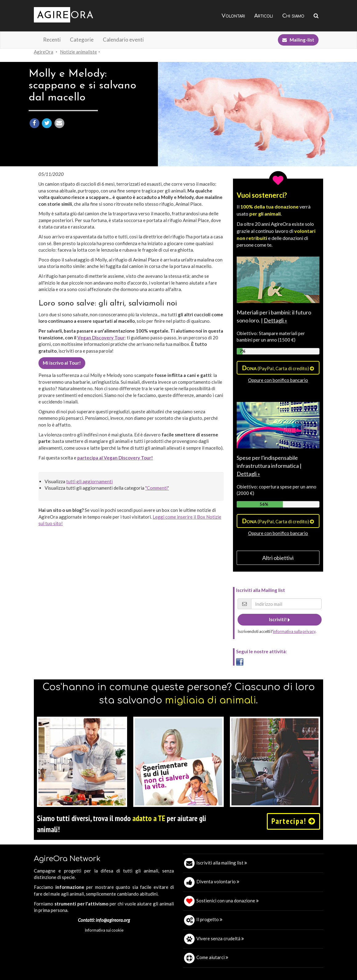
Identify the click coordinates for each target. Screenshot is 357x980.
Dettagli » (275, 320)
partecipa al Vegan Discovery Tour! (115, 458)
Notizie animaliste (78, 52)
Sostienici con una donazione (228, 901)
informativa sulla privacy (294, 631)
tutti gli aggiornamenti (89, 481)
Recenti (52, 40)
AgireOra (44, 52)
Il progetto (209, 919)
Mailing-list (298, 40)
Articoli (264, 16)
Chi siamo (293, 16)
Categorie (82, 40)
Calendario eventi (123, 40)
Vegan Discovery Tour (101, 338)
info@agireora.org (113, 920)
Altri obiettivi (278, 558)
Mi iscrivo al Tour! (62, 363)
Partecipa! (293, 821)
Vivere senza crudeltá (220, 938)
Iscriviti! (279, 619)
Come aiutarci (212, 957)
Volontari (233, 16)
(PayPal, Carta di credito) (278, 368)
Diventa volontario (218, 881)
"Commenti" (157, 488)
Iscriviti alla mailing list (222, 863)
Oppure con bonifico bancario (278, 380)
